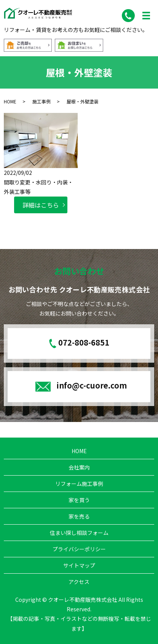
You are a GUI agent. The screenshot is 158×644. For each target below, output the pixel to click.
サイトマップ (79, 565)
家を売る (79, 516)
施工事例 (41, 101)
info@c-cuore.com (92, 385)
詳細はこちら (41, 205)
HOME (10, 101)
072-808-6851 (84, 343)
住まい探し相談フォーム (79, 533)
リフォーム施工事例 (79, 484)
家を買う (79, 500)
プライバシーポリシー (79, 549)
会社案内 (79, 467)
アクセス (79, 582)
